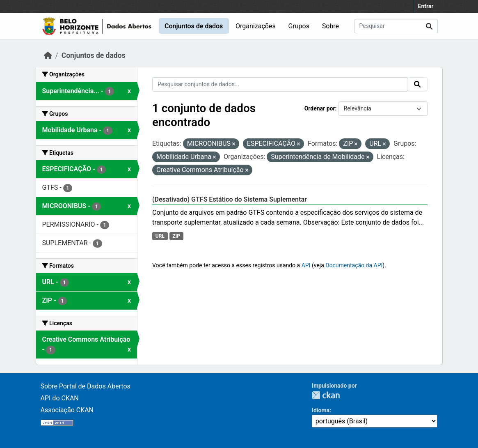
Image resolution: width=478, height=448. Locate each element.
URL (160, 236)
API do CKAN (60, 398)
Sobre (330, 26)
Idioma (321, 410)
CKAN (326, 395)
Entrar (426, 6)
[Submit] (429, 26)
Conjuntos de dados (194, 26)
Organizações (256, 26)
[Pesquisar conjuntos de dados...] (396, 26)
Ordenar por (320, 108)
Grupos (299, 26)
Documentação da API (354, 265)
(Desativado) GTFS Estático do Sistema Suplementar (230, 199)
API (306, 265)
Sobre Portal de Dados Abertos (86, 386)
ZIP (176, 236)
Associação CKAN (67, 410)
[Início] (48, 55)
